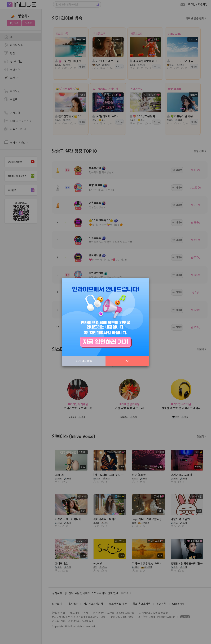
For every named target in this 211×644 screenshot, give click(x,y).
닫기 (127, 361)
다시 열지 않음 (84, 361)
